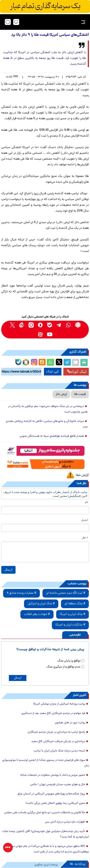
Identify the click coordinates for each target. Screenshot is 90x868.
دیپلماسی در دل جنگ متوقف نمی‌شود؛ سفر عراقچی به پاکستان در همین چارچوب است (48, 409)
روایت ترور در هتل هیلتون (70, 723)
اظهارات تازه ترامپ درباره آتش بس (65, 822)
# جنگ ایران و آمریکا (72, 614)
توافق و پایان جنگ (69, 661)
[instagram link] (31, 325)
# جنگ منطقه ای (75, 604)
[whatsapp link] (69, 325)
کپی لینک (53, 372)
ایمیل (85, 520)
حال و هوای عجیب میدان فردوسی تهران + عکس (58, 785)
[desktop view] (16, 22)
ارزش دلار (61, 394)
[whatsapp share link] (50, 362)
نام (87, 502)
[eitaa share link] (42, 362)
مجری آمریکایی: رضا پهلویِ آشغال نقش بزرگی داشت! (55, 803)
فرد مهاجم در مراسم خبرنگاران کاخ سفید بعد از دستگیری (53, 713)
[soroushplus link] (40, 325)
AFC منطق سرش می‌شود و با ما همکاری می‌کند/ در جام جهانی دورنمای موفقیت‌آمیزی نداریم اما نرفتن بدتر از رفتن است (47, 849)
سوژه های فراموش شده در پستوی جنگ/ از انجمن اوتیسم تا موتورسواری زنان (45, 763)
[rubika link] (78, 325)
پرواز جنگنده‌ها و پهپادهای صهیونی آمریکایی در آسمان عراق (51, 794)
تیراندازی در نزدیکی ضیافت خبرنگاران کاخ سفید (58, 742)
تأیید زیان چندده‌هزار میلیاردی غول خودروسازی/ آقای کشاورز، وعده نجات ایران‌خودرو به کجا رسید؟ (45, 834)
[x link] (12, 325)
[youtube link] (50, 334)
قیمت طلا (80, 394)
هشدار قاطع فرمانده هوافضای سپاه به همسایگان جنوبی (52, 436)
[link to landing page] (46, 22)
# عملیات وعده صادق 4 (21, 593)
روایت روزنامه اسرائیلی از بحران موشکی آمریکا (59, 704)
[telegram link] (59, 325)
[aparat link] (40, 334)
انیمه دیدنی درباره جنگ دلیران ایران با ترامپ (60, 751)
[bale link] (50, 325)
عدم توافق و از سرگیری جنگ (63, 667)
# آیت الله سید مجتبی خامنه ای (66, 593)
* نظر (85, 538)
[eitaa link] (22, 325)
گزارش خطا (82, 475)
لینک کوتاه (77, 372)
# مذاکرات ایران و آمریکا (70, 625)
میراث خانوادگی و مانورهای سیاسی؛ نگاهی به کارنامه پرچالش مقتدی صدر (47, 424)
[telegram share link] (67, 362)
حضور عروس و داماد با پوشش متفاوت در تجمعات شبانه (53, 775)
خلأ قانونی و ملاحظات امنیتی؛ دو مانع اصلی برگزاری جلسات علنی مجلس (45, 813)
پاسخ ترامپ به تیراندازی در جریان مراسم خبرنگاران (56, 732)
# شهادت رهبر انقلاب (37, 614)
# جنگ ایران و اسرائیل (41, 604)
